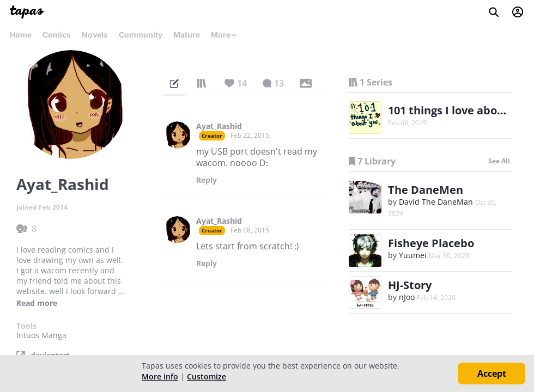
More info (160, 376)
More (224, 35)
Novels (95, 35)
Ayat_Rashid (219, 126)
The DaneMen (426, 190)
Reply (207, 180)
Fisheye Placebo (431, 243)
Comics (57, 35)
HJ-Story (410, 285)
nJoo (407, 297)
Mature (187, 35)
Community (141, 35)
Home (21, 35)
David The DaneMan (436, 202)
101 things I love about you (460, 110)
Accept (492, 373)
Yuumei (413, 255)
